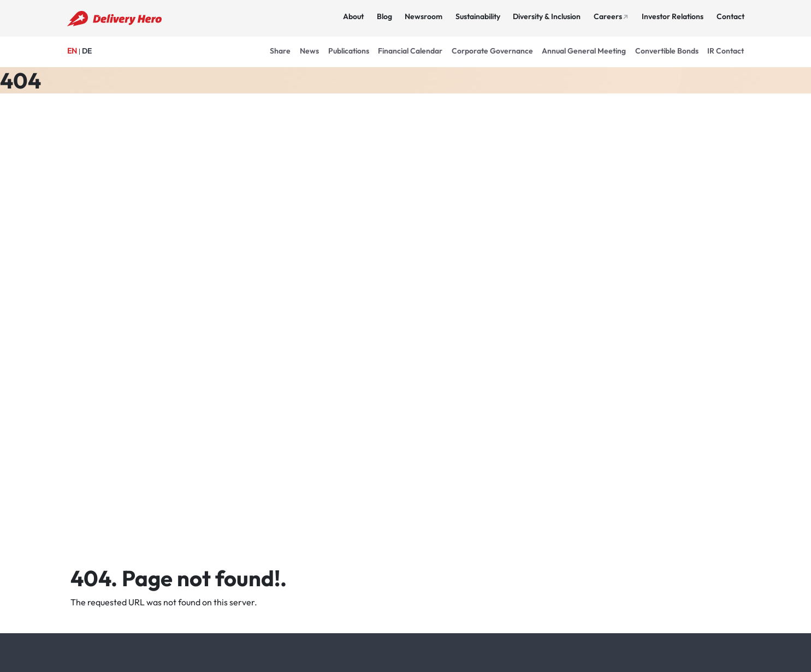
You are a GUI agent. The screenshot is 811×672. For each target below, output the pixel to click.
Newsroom (424, 16)
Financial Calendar (410, 51)
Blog (384, 16)
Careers (608, 16)
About (353, 16)
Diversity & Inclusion (547, 16)
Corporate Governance (492, 51)
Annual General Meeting (584, 51)
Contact (730, 16)
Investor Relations (673, 16)
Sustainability (478, 16)
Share (280, 51)
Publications (349, 51)
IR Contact (726, 51)
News (309, 51)
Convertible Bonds (667, 51)
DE (87, 51)
